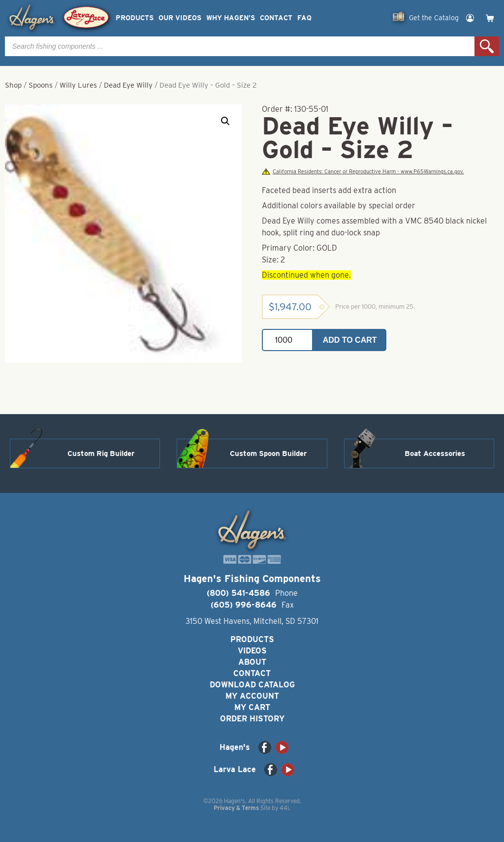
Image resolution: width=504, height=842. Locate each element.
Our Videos (180, 18)
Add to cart (350, 340)
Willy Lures (78, 85)
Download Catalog (252, 685)
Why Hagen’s (231, 18)
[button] (225, 121)
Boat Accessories (435, 453)
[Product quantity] (287, 340)
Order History (252, 719)
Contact (276, 18)
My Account (252, 696)
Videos (252, 651)
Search (487, 46)
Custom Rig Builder (101, 453)
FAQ (304, 18)
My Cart (252, 707)
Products (135, 18)
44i (284, 808)
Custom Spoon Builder (268, 453)
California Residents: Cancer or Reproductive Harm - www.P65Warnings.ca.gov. (363, 172)
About (252, 662)
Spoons (41, 85)
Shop (13, 85)
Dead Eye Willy (128, 85)
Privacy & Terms (236, 808)
